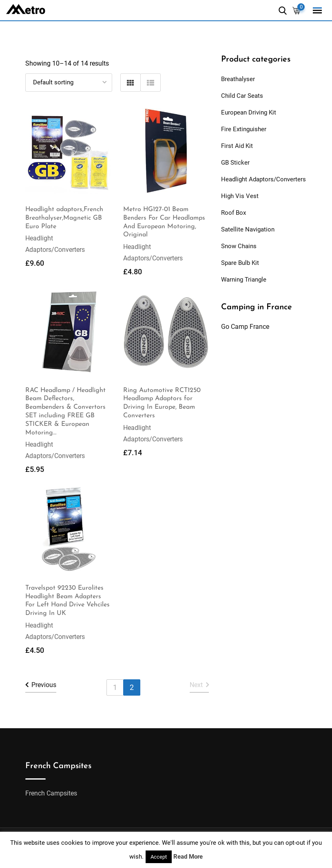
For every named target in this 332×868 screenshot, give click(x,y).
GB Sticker (235, 163)
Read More (188, 857)
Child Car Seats (242, 96)
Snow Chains (239, 246)
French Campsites (51, 793)
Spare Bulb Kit (240, 263)
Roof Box (234, 213)
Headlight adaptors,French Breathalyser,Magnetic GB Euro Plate (64, 218)
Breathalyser (238, 79)
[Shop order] (69, 83)
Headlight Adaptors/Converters (263, 179)
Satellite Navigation (248, 229)
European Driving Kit (249, 112)
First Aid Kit (237, 146)
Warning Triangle (244, 280)
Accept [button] (159, 857)
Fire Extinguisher (244, 129)
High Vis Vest (240, 196)
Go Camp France (245, 327)
